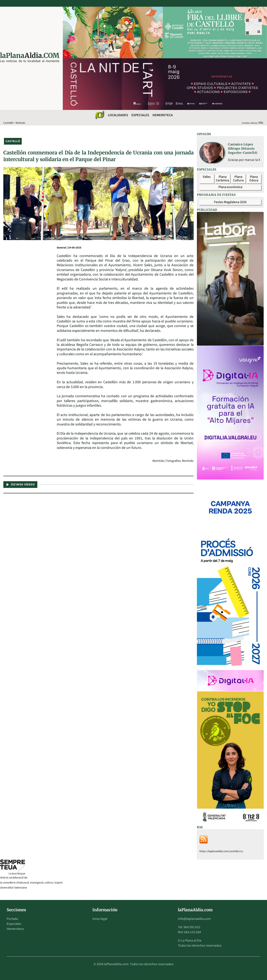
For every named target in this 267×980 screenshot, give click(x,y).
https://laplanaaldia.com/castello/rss (221, 851)
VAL (261, 123)
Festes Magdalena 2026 (230, 202)
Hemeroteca (163, 115)
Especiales (140, 115)
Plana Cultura (238, 179)
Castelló (8, 123)
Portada (12, 919)
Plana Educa (254, 179)
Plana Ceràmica (222, 179)
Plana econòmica (230, 187)
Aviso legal (100, 919)
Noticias (20, 123)
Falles (207, 177)
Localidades (118, 115)
